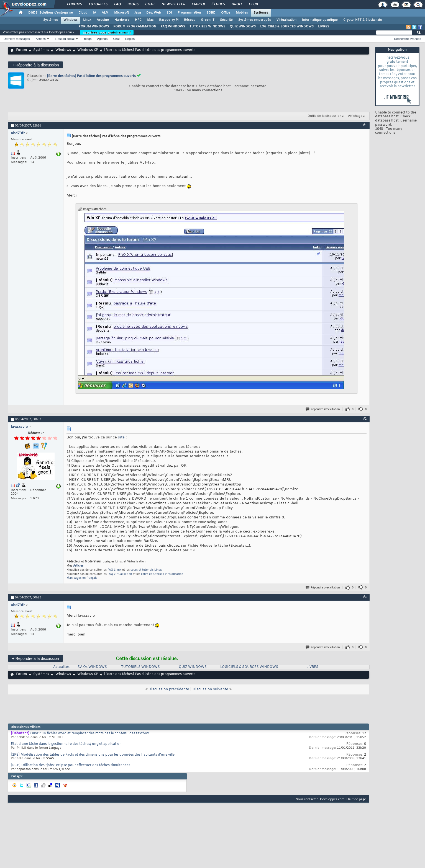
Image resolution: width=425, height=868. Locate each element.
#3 (365, 597)
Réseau (190, 20)
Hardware (122, 20)
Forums (74, 4)
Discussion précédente (169, 689)
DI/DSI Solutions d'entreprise (51, 13)
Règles (130, 39)
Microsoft (121, 13)
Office (226, 13)
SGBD (211, 13)
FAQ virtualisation (120, 574)
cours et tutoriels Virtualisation (162, 574)
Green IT (208, 20)
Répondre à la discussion (35, 65)
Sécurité (226, 20)
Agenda (102, 39)
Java (138, 13)
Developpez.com (332, 799)
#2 (365, 418)
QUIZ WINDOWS (243, 27)
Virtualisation (286, 20)
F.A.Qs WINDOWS (92, 667)
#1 (365, 125)
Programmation (189, 13)
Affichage (355, 116)
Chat (150, 4)
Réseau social (65, 39)
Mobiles (242, 13)
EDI (169, 13)
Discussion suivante (210, 689)
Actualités (61, 667)
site (122, 437)
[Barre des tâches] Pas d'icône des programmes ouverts (91, 76)
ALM (105, 13)
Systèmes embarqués (255, 20)
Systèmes (261, 13)
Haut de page (356, 799)
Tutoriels (98, 4)
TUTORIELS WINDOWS (207, 27)
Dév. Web (154, 13)
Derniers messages (17, 39)
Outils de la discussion (324, 116)
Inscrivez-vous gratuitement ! (107, 32)
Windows (71, 20)
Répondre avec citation (323, 409)
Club (253, 4)
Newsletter (173, 4)
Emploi (198, 4)
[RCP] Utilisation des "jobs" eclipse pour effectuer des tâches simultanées (71, 765)
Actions (41, 39)
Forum (21, 50)
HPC (138, 20)
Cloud (83, 13)
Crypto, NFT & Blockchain (363, 20)
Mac (150, 20)
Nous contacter (307, 799)
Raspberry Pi (169, 20)
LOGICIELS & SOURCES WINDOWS (287, 27)
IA (94, 13)
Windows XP (88, 50)
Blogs (133, 4)
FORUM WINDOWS (94, 27)
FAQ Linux (114, 570)
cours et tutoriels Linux (146, 570)
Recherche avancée (408, 39)
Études (218, 4)
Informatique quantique (320, 20)
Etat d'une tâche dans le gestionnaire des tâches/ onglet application (66, 744)
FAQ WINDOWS (173, 27)
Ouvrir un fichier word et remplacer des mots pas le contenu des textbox (90, 733)
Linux (87, 20)
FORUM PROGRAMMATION (135, 27)
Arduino (103, 20)
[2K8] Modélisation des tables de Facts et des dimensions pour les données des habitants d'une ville (93, 755)
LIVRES (324, 27)
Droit (237, 4)
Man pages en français (82, 578)
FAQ (117, 4)
